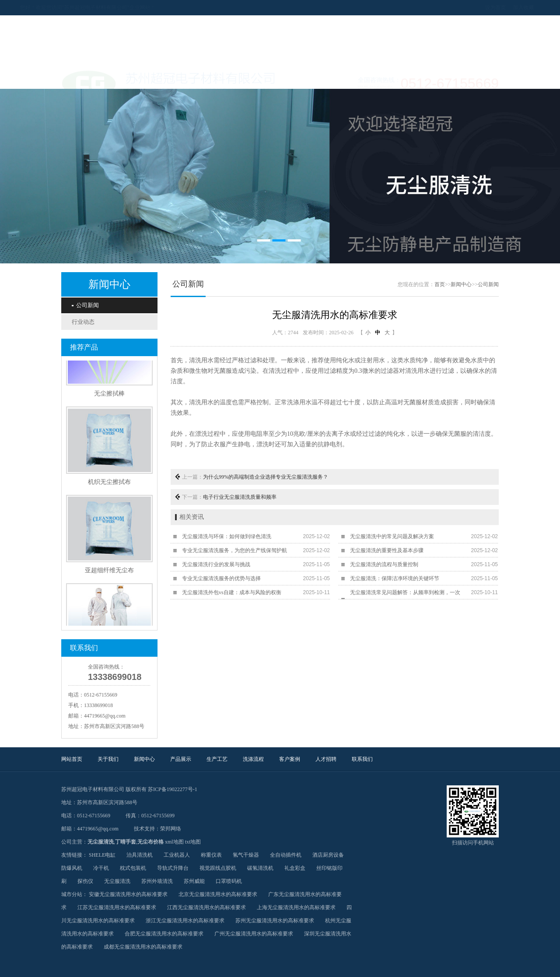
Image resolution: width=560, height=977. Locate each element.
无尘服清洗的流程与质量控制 (384, 564)
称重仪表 (211, 855)
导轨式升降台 (173, 868)
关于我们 (127, 78)
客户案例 (346, 78)
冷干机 (101, 868)
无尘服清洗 (101, 842)
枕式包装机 (133, 868)
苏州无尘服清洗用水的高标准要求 (275, 921)
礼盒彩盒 (295, 868)
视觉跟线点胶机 (218, 868)
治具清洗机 (140, 855)
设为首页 (454, 7)
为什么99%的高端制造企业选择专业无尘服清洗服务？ (266, 477)
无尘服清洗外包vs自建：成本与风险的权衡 (232, 592)
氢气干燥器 (246, 855)
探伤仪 (85, 881)
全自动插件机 (286, 855)
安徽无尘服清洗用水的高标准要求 (128, 894)
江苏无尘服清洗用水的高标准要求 (117, 907)
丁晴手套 (126, 842)
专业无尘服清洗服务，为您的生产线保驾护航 (234, 550)
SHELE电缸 (102, 855)
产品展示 (214, 78)
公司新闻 (85, 305)
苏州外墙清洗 (157, 881)
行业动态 (83, 322)
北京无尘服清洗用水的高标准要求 (218, 894)
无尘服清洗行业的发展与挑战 (216, 564)
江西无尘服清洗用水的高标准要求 (206, 907)
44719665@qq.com (105, 716)
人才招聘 (389, 78)
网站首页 (83, 78)
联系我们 (433, 78)
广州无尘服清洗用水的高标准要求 (254, 934)
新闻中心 (171, 78)
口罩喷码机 (229, 881)
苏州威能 (194, 881)
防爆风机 (72, 868)
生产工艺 (258, 78)
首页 (440, 284)
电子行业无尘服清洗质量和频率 (240, 497)
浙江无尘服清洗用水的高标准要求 (185, 921)
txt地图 (193, 842)
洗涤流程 (302, 78)
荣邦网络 (171, 829)
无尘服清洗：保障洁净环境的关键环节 (395, 578)
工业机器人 (177, 855)
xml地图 (174, 842)
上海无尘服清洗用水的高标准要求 (296, 907)
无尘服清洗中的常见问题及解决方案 (392, 536)
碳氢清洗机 (260, 868)
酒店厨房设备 (328, 855)
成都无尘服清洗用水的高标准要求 (143, 947)
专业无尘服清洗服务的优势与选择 (221, 578)
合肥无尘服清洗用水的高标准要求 (164, 934)
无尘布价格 (150, 842)
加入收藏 (482, 7)
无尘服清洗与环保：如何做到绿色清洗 (227, 536)
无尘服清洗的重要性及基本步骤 (387, 550)
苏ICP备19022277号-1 (173, 789)
